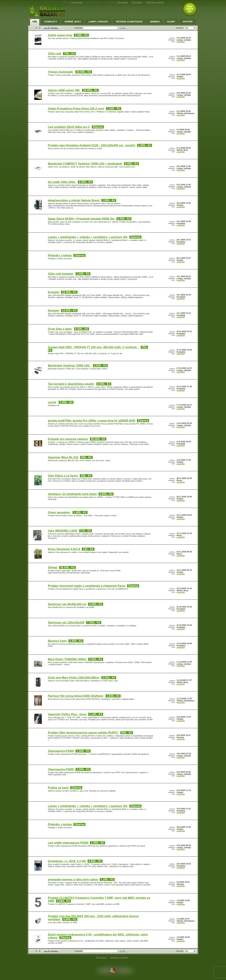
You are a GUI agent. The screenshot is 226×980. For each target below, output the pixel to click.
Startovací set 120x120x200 (66, 623)
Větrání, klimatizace (129, 22)
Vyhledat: (79, 28)
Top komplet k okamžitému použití (71, 384)
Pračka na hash (58, 788)
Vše (35, 22)
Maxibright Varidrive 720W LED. (69, 366)
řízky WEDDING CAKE (63, 531)
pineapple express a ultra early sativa (73, 879)
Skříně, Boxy (73, 22)
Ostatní (187, 22)
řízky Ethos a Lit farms (63, 476)
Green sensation (59, 512)
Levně (52, 402)
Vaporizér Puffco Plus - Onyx (67, 714)
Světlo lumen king (60, 35)
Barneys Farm (57, 641)
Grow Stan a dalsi (60, 329)
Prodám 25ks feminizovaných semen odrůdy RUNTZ (83, 733)
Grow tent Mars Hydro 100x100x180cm (74, 678)
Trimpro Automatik (61, 72)
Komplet (53, 292)
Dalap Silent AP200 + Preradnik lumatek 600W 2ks (81, 219)
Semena (155, 22)
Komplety (51, 22)
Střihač (53, 567)
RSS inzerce (137, 2)
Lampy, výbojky (98, 22)
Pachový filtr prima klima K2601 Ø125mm (76, 696)
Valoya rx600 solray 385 (64, 90)
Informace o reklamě (119, 957)
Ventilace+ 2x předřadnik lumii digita (72, 494)
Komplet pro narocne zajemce (68, 439)
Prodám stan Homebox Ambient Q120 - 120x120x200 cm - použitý (92, 145)
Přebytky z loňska (60, 255)
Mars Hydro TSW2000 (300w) (67, 659)
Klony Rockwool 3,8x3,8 (64, 549)
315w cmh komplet (61, 274)
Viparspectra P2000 (61, 751)
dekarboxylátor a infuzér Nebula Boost (74, 200)
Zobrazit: (180, 28)
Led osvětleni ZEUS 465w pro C (69, 127)
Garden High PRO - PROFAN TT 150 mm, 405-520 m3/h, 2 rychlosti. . (93, 347)
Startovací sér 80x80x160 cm (67, 604)
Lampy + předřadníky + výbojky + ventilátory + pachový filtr (88, 237)
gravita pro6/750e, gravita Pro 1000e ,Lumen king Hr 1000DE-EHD (92, 421)
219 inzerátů (123, 2)
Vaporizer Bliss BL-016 (63, 457)
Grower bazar (77, 2)
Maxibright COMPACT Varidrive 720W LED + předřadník (85, 164)
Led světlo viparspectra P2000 (68, 843)
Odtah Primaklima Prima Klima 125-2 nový (76, 109)
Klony (171, 22)
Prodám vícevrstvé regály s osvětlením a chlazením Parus (87, 586)
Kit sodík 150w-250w (62, 182)
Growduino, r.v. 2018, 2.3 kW (67, 861)
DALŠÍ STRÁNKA (51, 28)
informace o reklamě (155, 2)
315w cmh (55, 54)
